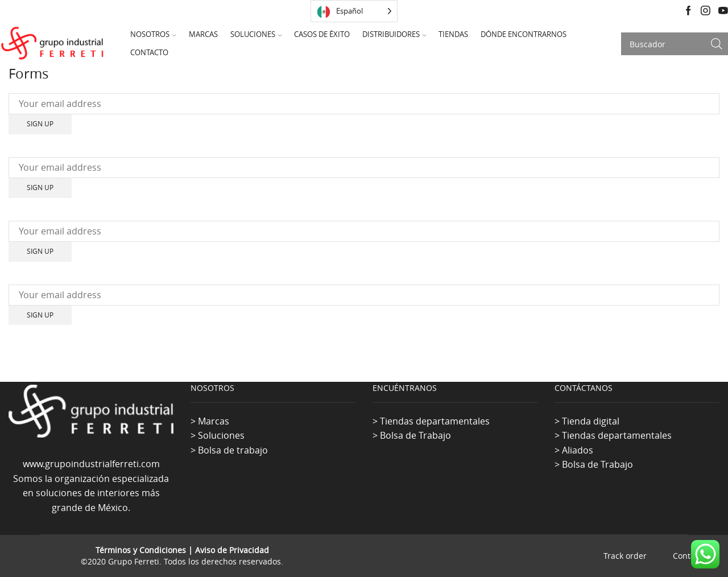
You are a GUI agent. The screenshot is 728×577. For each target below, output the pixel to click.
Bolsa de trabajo (233, 450)
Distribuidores (394, 34)
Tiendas (453, 34)
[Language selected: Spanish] (354, 11)
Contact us (693, 556)
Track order (625, 556)
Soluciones (256, 34)
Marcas (203, 34)
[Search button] (717, 44)
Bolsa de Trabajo (415, 435)
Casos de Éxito (322, 34)
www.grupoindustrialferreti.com (91, 464)
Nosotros (153, 34)
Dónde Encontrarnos (524, 34)
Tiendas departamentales (435, 421)
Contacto (149, 53)
